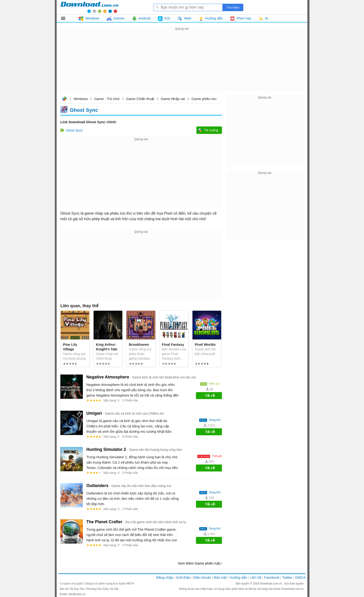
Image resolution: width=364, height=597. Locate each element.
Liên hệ (255, 577)
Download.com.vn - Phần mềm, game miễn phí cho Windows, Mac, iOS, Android (89, 7)
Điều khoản (202, 577)
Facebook (272, 577)
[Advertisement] (182, 64)
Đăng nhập (165, 577)
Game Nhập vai (173, 99)
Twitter (287, 577)
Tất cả (66, 18)
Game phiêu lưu (204, 99)
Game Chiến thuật (140, 99)
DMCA (300, 577)
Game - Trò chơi (107, 99)
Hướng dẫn (238, 577)
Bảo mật (220, 577)
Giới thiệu (183, 577)
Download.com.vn (64, 99)
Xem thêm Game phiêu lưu (199, 563)
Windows (81, 99)
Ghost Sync (84, 110)
